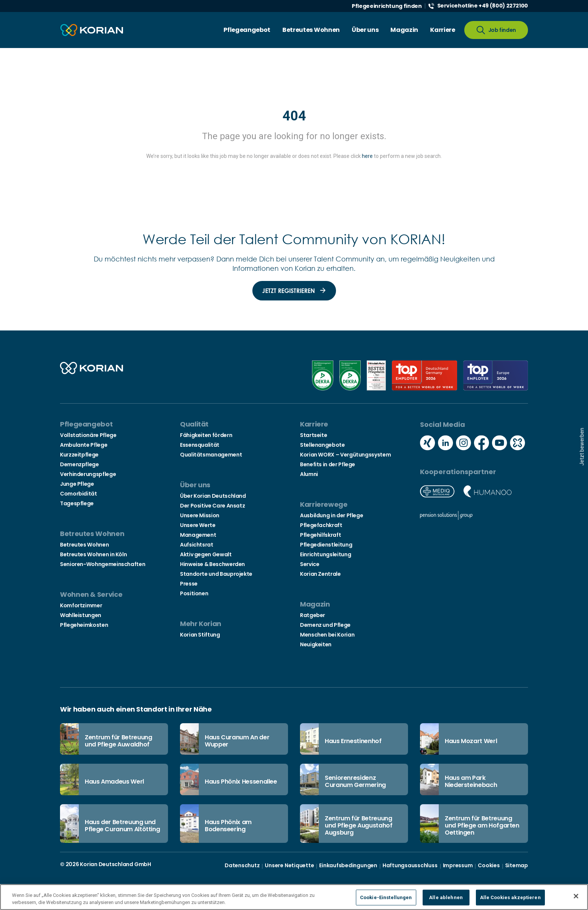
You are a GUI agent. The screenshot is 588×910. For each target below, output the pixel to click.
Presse (189, 584)
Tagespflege (77, 503)
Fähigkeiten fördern (206, 435)
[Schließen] (576, 896)
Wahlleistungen (81, 615)
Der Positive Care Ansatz (212, 506)
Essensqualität (200, 445)
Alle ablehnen (446, 897)
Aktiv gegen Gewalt (206, 554)
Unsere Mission (200, 515)
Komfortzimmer (81, 605)
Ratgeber (313, 615)
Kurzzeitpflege (79, 455)
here (367, 156)
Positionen (194, 593)
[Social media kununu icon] (517, 444)
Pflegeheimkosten (84, 625)
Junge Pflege (77, 484)
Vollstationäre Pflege (88, 435)
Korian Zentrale (320, 574)
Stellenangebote (322, 445)
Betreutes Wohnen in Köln (93, 554)
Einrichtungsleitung (325, 554)
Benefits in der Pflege (328, 464)
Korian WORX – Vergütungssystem (345, 455)
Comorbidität (79, 494)
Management (198, 535)
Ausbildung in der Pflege (331, 515)
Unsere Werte (198, 525)
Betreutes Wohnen (84, 545)
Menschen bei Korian (327, 635)
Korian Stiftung (200, 635)
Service (310, 564)
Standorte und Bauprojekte (216, 574)
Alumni (309, 474)
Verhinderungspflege (88, 474)
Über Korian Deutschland (213, 496)
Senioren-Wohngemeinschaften (103, 564)
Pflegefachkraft (321, 525)
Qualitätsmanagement (211, 455)
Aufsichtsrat (197, 545)
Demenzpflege (79, 464)
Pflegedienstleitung (326, 545)
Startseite (313, 435)
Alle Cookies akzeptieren (510, 897)
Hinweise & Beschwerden (212, 564)
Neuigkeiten (316, 644)
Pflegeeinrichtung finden (387, 6)
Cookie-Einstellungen (386, 897)
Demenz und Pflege (325, 625)
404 (294, 116)
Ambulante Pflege (84, 445)
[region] (294, 897)
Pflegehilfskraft (320, 535)
